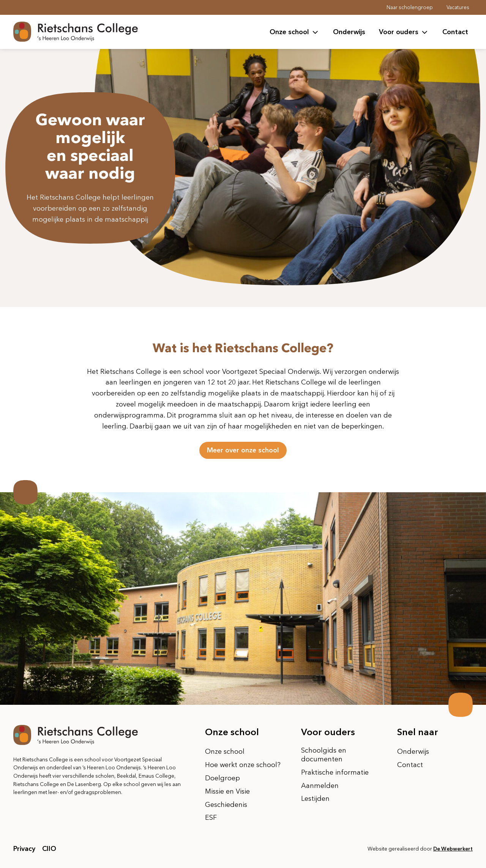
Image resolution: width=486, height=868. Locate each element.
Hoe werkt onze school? (243, 765)
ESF (211, 818)
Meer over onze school (243, 450)
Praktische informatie (335, 772)
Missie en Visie (227, 791)
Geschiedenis (226, 805)
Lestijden (315, 799)
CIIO (49, 849)
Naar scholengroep (410, 7)
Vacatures (458, 7)
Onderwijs (349, 32)
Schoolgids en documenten (324, 755)
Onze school (225, 751)
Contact (455, 32)
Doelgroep (222, 778)
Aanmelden (320, 786)
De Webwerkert (453, 849)
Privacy (24, 849)
